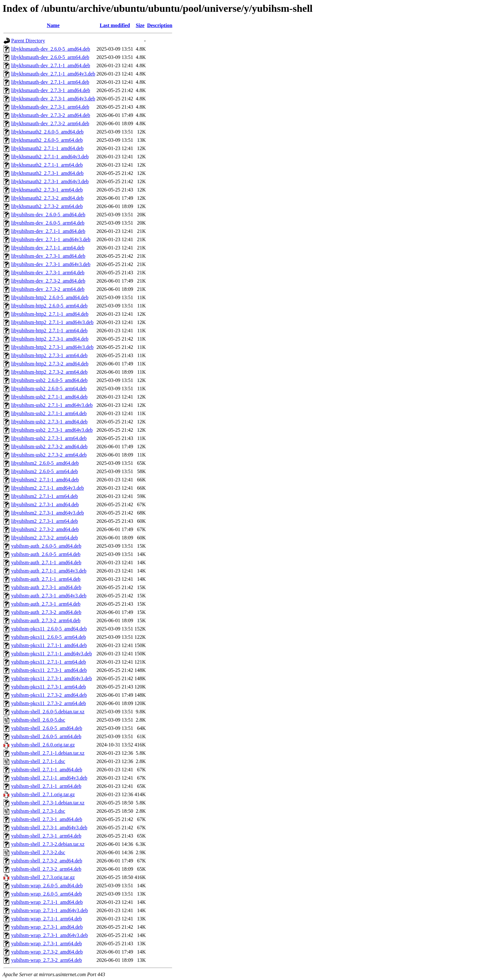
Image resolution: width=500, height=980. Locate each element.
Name (53, 25)
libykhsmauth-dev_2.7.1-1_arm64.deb (50, 82)
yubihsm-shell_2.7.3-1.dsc (38, 811)
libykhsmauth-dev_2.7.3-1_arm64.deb (50, 107)
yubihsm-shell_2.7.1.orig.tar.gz (43, 794)
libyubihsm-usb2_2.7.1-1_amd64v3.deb (52, 405)
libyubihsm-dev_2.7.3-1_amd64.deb (48, 256)
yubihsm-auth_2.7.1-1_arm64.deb (46, 579)
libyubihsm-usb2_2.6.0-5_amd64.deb (49, 380)
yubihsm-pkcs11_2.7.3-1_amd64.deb (49, 670)
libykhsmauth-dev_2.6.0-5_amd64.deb (51, 49)
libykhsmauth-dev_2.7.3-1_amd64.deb (51, 90)
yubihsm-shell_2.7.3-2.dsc (38, 852)
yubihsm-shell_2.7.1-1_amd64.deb (47, 770)
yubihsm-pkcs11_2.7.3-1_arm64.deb (48, 687)
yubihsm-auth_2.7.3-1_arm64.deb (46, 604)
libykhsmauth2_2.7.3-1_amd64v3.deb (50, 181)
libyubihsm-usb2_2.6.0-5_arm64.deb (49, 389)
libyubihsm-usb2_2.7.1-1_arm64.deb (49, 413)
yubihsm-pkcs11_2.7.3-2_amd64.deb (49, 695)
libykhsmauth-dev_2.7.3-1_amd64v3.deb (53, 99)
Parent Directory (28, 41)
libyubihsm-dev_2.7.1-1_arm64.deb (48, 248)
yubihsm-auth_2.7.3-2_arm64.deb (46, 620)
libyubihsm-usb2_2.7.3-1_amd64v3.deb (52, 430)
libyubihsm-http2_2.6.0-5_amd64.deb (50, 297)
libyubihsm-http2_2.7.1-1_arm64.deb (49, 331)
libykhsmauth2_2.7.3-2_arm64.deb (47, 206)
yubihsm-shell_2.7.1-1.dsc (38, 761)
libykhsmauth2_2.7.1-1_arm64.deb (47, 165)
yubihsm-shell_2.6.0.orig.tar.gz (43, 745)
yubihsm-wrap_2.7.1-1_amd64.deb (47, 902)
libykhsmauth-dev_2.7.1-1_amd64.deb (51, 65)
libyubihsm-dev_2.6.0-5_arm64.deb (48, 223)
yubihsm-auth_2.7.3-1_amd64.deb (46, 587)
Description (160, 25)
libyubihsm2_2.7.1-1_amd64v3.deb (48, 488)
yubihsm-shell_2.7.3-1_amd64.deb (47, 819)
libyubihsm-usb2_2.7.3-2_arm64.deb (49, 455)
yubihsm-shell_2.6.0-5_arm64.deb (46, 736)
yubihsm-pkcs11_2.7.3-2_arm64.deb (48, 703)
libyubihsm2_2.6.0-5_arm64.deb (44, 471)
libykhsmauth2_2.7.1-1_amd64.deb (47, 148)
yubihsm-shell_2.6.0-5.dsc (38, 720)
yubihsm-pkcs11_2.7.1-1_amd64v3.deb (51, 654)
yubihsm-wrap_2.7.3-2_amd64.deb (47, 952)
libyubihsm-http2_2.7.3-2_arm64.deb (49, 372)
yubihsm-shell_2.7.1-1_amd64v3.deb (49, 778)
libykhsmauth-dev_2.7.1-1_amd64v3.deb (53, 74)
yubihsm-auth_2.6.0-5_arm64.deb (46, 554)
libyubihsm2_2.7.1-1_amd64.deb (45, 480)
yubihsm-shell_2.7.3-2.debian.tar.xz (48, 844)
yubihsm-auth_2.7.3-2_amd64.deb (46, 612)
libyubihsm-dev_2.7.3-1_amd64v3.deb (51, 264)
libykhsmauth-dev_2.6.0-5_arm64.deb (50, 57)
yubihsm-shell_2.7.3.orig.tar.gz (43, 877)
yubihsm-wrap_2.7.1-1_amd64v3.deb (49, 910)
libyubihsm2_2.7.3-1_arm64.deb (44, 521)
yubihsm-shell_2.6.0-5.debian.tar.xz (48, 712)
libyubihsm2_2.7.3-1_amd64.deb (45, 504)
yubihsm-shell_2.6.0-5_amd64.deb (47, 728)
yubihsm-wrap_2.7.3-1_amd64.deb (47, 927)
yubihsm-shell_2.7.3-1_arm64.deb (46, 836)
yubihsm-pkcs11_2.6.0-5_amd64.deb (49, 629)
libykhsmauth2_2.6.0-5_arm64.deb (47, 140)
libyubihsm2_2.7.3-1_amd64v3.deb (48, 513)
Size (140, 25)
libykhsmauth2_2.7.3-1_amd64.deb (47, 173)
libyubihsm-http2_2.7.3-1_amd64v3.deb (52, 347)
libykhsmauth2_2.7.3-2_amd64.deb (47, 198)
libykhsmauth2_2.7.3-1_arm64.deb (47, 190)
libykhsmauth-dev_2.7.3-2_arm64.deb (50, 123)
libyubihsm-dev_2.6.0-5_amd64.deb (48, 215)
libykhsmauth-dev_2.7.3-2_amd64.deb (51, 115)
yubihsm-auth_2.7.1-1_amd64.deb (46, 562)
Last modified (115, 25)
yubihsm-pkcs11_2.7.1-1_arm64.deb (48, 662)
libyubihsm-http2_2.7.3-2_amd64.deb (50, 364)
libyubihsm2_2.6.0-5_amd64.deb (45, 463)
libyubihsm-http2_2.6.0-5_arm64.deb (49, 306)
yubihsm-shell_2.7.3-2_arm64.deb (46, 869)
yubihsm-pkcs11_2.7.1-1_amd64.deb (49, 645)
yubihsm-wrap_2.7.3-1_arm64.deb (47, 944)
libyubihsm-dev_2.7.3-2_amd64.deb (48, 281)
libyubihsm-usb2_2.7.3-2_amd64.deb (49, 447)
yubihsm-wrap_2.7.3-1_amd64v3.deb (49, 935)
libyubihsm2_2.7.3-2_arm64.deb (44, 538)
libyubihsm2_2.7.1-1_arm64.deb (44, 496)
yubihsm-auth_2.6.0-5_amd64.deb (46, 546)
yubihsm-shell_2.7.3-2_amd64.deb (47, 861)
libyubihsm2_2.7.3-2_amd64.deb (45, 529)
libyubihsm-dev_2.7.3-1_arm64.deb (48, 273)
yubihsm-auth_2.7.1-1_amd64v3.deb (49, 571)
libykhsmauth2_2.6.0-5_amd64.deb (47, 132)
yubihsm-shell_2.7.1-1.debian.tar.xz (48, 753)
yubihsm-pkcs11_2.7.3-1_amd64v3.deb (51, 678)
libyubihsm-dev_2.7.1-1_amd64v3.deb (51, 239)
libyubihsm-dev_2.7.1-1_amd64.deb (48, 231)
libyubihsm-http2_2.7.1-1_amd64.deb (50, 314)
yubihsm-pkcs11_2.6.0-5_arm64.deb (48, 637)
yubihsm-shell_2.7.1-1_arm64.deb (46, 786)
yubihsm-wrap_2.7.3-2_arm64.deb (47, 960)
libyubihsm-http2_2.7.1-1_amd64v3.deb (52, 322)
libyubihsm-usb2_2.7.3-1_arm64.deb (49, 438)
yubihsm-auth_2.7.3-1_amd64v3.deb (49, 596)
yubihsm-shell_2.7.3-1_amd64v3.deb (49, 828)
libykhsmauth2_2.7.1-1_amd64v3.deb (50, 157)
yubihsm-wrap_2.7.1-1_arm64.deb (47, 919)
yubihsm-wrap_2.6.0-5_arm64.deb (47, 894)
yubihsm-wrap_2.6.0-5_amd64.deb (47, 886)
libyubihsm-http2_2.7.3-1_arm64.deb (49, 355)
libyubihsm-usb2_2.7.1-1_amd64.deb (49, 397)
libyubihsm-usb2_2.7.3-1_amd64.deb (49, 422)
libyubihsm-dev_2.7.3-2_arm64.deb (48, 289)
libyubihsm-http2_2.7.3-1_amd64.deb (50, 339)
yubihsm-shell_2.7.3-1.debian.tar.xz (48, 803)
